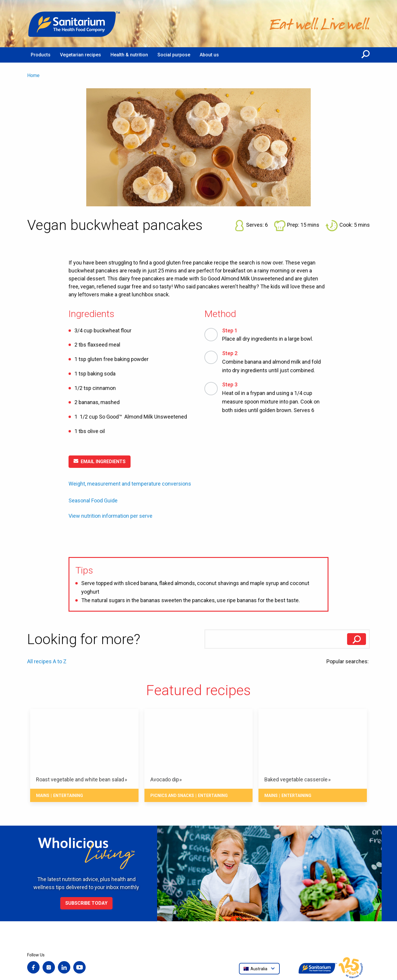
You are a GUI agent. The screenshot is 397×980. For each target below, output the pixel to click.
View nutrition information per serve (110, 516)
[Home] (74, 24)
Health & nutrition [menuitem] (129, 55)
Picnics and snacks (172, 796)
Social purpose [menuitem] (174, 55)
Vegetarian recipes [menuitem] (80, 55)
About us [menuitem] (209, 55)
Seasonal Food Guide (93, 500)
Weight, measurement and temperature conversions (130, 484)
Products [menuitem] (41, 55)
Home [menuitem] (33, 75)
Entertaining (68, 796)
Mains (43, 796)
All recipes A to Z (47, 661)
